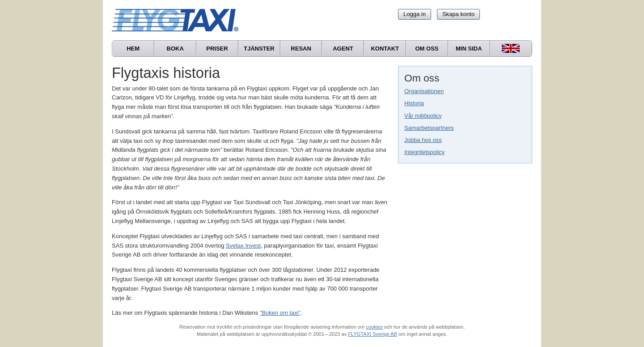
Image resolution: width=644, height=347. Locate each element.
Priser (217, 49)
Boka (175, 49)
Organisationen (424, 91)
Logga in (415, 14)
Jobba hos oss (423, 140)
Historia (414, 103)
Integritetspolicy (424, 152)
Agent (343, 49)
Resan (301, 49)
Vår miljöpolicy (423, 116)
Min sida (469, 49)
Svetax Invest (243, 246)
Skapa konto (458, 14)
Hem (133, 49)
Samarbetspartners (429, 128)
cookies (374, 327)
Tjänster (259, 49)
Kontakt (385, 49)
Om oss (427, 49)
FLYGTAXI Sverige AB (373, 334)
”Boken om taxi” (280, 313)
